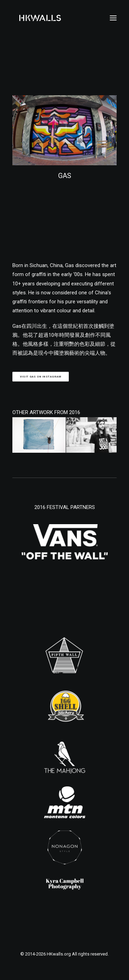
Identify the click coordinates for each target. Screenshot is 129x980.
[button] (113, 18)
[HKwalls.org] (40, 18)
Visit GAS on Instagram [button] (41, 377)
